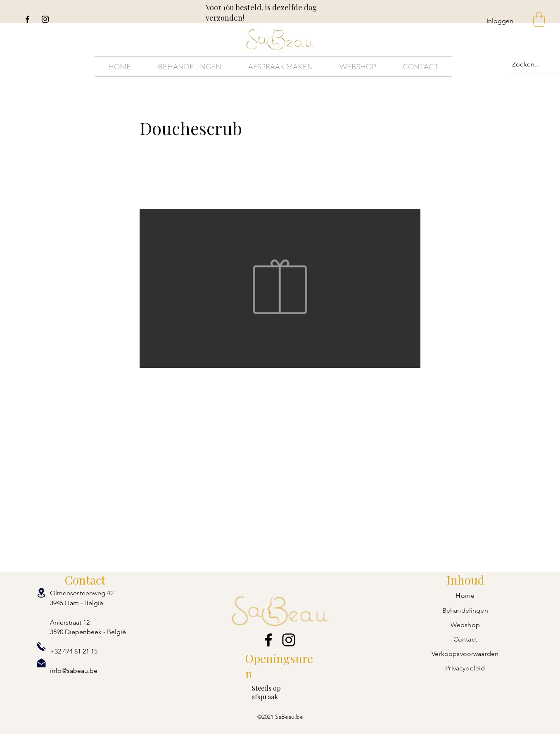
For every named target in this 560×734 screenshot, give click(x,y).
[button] (539, 19)
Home (465, 595)
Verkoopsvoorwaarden (465, 654)
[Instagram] (45, 19)
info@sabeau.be (74, 671)
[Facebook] (27, 19)
